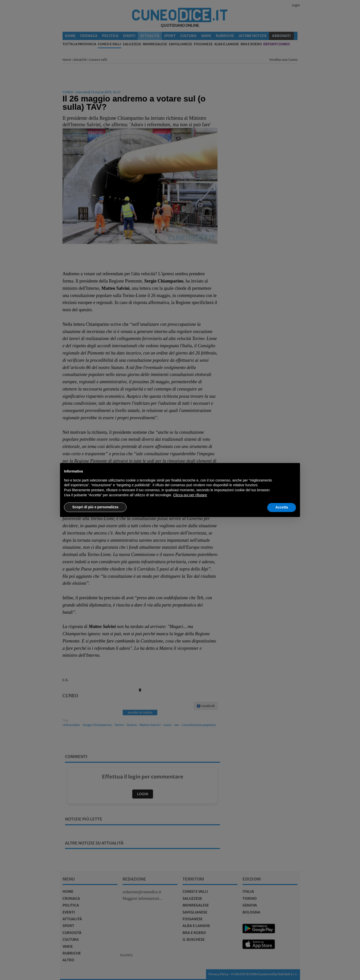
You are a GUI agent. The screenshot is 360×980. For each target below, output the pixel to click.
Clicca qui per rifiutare (190, 495)
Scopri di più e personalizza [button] (95, 507)
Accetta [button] (282, 507)
